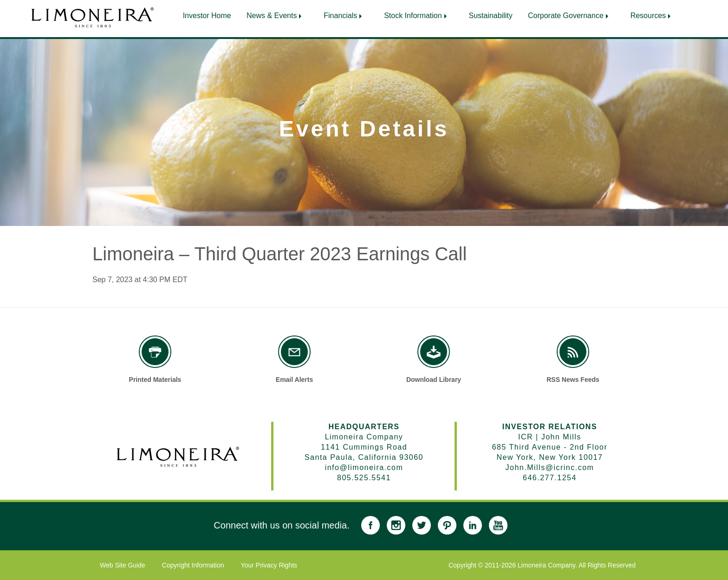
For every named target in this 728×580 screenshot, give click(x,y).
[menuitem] (205, 13)
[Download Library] (434, 352)
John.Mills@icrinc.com (550, 467)
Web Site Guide (123, 565)
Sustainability (492, 16)
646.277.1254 (550, 478)
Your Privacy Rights (269, 565)
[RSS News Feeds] (573, 352)
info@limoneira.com (364, 467)
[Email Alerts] (294, 352)
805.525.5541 (364, 478)
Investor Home (206, 16)
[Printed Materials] (155, 352)
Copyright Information (193, 565)
